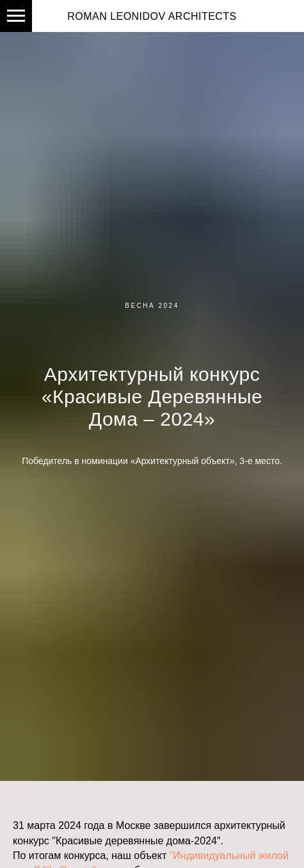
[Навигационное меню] (16, 16)
